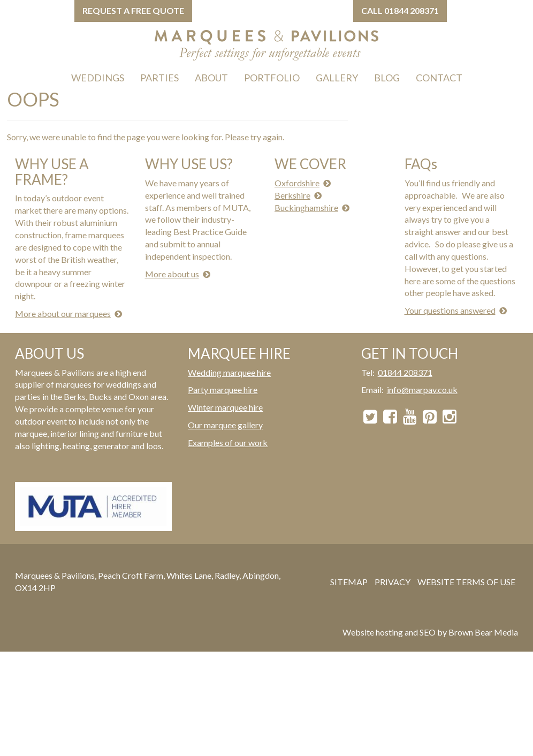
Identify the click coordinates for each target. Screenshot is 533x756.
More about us (172, 274)
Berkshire (292, 195)
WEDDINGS (98, 78)
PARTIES (159, 78)
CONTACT (439, 78)
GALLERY (337, 78)
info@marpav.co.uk (422, 390)
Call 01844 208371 (400, 10)
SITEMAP (349, 582)
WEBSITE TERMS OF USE (466, 582)
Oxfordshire (297, 183)
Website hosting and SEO (389, 632)
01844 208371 (405, 372)
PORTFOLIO (272, 78)
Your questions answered (450, 310)
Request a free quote (133, 10)
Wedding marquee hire (229, 372)
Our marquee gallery (225, 425)
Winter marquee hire (225, 407)
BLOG (387, 78)
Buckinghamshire (306, 207)
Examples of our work (228, 443)
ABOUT (211, 78)
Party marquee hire (223, 390)
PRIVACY (393, 582)
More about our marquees (63, 313)
